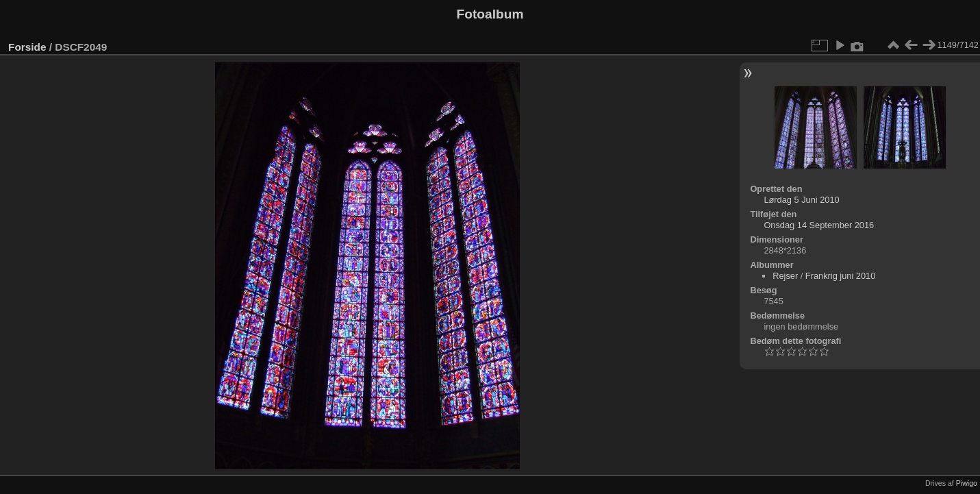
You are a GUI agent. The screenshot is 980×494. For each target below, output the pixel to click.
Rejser (785, 276)
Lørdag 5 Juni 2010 (801, 200)
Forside (27, 47)
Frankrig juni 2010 (840, 276)
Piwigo (967, 483)
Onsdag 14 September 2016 (819, 225)
